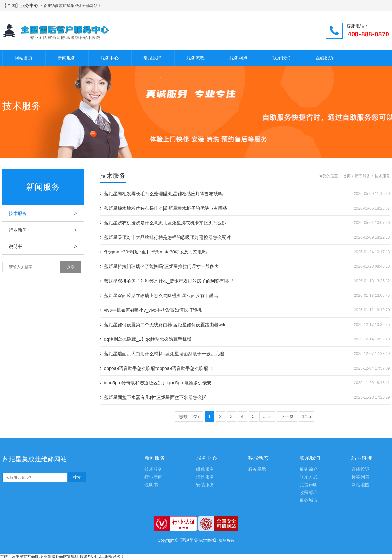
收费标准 (309, 493)
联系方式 (309, 477)
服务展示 (257, 469)
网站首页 (24, 58)
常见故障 (153, 58)
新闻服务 (67, 58)
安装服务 (205, 485)
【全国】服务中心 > (23, 5)
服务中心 (110, 58)
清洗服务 (205, 477)
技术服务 (46, 213)
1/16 (307, 416)
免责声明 (309, 485)
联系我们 (281, 58)
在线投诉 (324, 58)
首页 (347, 176)
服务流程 (196, 58)
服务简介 (309, 469)
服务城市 (309, 500)
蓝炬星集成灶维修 (198, 540)
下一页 (287, 416)
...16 (267, 416)
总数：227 (189, 416)
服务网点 (238, 58)
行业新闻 (46, 230)
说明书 (46, 246)
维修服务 (205, 469)
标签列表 (360, 477)
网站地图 (360, 485)
